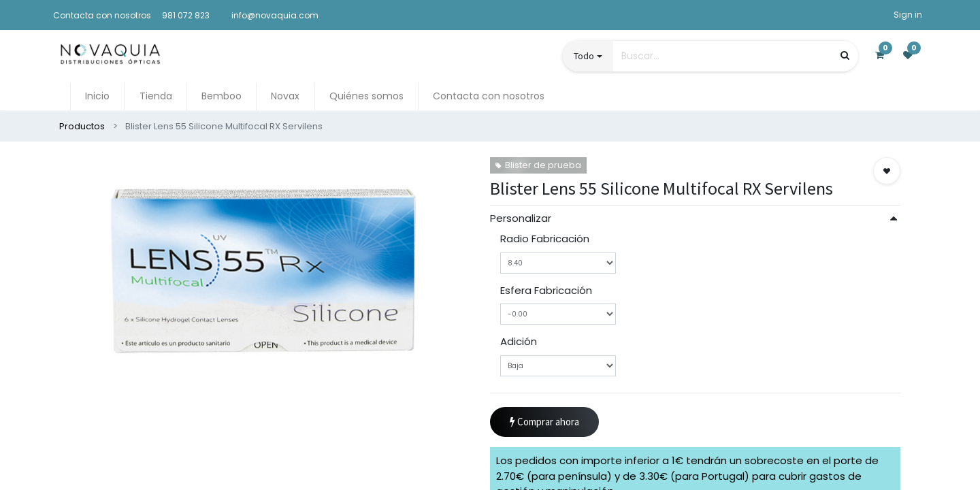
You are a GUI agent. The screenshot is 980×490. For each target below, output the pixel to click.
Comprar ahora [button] (544, 422)
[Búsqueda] (845, 55)
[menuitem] (97, 96)
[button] (887, 171)
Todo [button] (584, 56)
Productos (82, 126)
